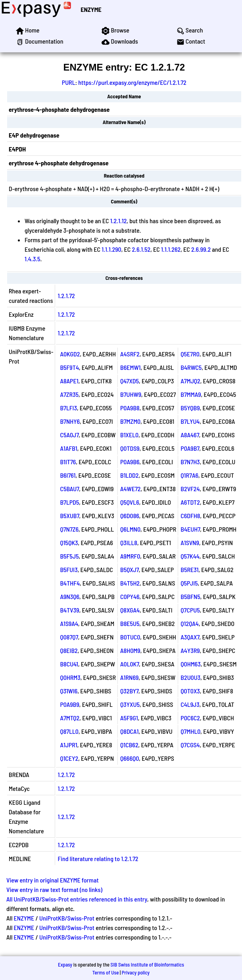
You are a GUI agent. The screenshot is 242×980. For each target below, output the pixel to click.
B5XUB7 (69, 516)
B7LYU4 (190, 421)
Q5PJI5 (189, 583)
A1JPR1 (68, 745)
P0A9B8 (130, 408)
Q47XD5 (130, 381)
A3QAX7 (190, 637)
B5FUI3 (69, 569)
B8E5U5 (130, 623)
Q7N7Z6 (69, 529)
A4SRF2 (130, 354)
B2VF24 (190, 489)
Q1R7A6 (189, 475)
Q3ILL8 (129, 543)
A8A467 (190, 435)
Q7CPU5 (190, 610)
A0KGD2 (70, 354)
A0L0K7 (130, 664)
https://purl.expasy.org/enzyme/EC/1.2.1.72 (132, 82)
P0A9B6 (130, 462)
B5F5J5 (69, 556)
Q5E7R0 (190, 354)
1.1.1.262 (171, 249)
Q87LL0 (69, 731)
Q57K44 (190, 556)
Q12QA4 (190, 623)
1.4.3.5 (33, 259)
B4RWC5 (191, 367)
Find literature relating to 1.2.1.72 (98, 858)
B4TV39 (69, 610)
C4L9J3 (190, 704)
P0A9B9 (69, 704)
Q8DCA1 (129, 731)
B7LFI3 (68, 408)
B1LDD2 (129, 475)
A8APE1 (69, 381)
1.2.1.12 (119, 221)
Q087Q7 (69, 637)
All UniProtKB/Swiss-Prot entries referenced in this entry (77, 899)
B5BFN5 (190, 596)
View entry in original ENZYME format (53, 880)
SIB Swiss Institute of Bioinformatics (147, 965)
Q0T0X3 (190, 691)
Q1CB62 (129, 745)
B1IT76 (68, 462)
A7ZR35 (69, 394)
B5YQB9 (190, 408)
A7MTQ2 (70, 718)
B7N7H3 (190, 462)
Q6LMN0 (130, 529)
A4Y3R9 (190, 650)
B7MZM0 (130, 421)
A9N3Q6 (70, 596)
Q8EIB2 (69, 650)
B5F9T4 (69, 367)
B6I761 (68, 475)
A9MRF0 (130, 556)
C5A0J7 (69, 435)
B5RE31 (189, 569)
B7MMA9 (191, 394)
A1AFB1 (68, 448)
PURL (69, 82)
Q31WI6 (69, 691)
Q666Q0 (130, 758)
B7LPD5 (69, 502)
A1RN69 (129, 677)
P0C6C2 (190, 718)
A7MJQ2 (190, 381)
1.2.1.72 (66, 296)
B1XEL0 (129, 435)
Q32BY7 (129, 691)
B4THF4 (70, 583)
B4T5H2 (130, 583)
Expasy (65, 965)
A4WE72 (131, 489)
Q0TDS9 (130, 448)
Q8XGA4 (130, 610)
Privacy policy (136, 972)
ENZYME (91, 9)
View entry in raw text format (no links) (54, 889)
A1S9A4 (69, 623)
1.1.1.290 (111, 249)
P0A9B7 (190, 448)
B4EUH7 (190, 529)
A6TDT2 (190, 502)
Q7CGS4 (190, 745)
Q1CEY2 (69, 758)
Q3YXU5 (130, 704)
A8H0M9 (130, 650)
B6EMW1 (131, 367)
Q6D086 (130, 516)
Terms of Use (106, 972)
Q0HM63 (190, 664)
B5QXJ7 (130, 569)
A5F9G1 (129, 718)
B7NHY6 (70, 421)
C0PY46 (130, 596)
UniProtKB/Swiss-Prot (67, 918)
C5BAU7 (69, 489)
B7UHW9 (131, 394)
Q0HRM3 (70, 677)
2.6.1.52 (141, 249)
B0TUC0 (130, 637)
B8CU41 (69, 664)
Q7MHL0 (190, 731)
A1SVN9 (190, 543)
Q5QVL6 (130, 502)
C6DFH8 (190, 516)
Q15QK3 (69, 543)
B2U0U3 (190, 677)
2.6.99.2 (201, 249)
